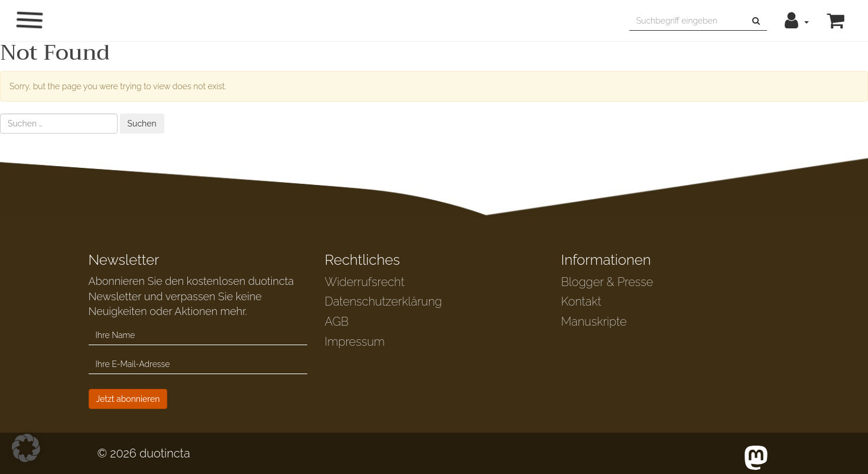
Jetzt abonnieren (128, 399)
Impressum (355, 342)
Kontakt (581, 301)
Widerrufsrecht (365, 282)
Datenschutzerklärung (383, 301)
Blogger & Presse (607, 282)
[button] (797, 21)
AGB (337, 322)
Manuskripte (594, 322)
